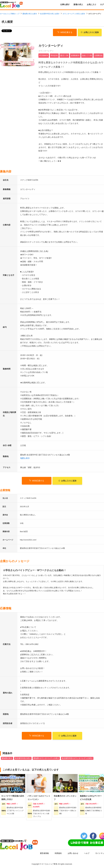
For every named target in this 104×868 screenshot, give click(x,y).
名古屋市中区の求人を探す (50, 14)
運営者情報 (44, 853)
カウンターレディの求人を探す (74, 14)
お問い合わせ (73, 853)
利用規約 (58, 853)
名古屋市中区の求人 (23, 758)
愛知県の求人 (7, 758)
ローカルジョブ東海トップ (10, 14)
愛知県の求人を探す (30, 14)
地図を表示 (25, 458)
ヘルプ (87, 853)
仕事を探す (65, 4)
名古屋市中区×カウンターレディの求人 (77, 758)
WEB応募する (65, 32)
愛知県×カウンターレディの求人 (46, 758)
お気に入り (92, 4)
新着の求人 (78, 4)
